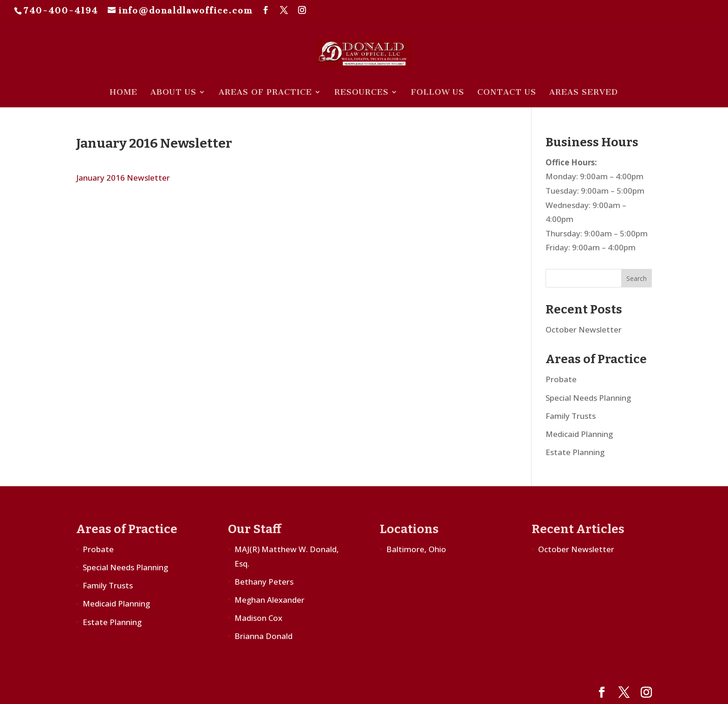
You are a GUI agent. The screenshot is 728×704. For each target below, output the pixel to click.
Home (123, 93)
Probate (561, 379)
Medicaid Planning (579, 434)
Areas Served (584, 93)
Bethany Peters (264, 582)
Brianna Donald (263, 636)
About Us (173, 93)
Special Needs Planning (588, 398)
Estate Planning (575, 452)
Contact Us (507, 93)
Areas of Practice (265, 93)
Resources (361, 93)
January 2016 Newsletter (123, 178)
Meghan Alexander (270, 600)
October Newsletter (584, 329)
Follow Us (438, 93)
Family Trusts (571, 416)
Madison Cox (258, 618)
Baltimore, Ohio (416, 549)
